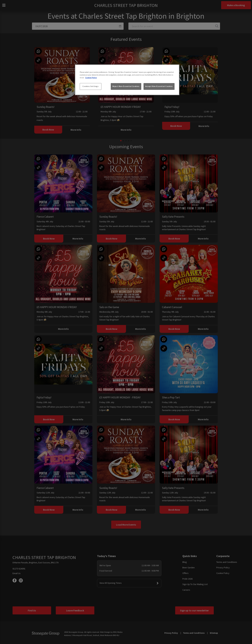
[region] (127, 80)
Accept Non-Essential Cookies (159, 86)
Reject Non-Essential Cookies (126, 86)
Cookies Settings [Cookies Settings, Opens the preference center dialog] (90, 86)
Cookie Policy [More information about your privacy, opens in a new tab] (91, 78)
